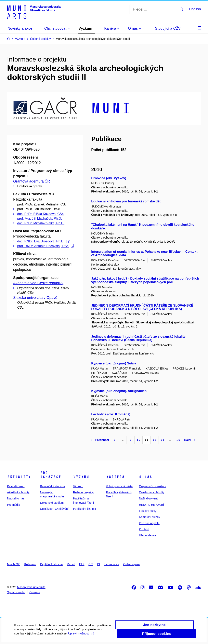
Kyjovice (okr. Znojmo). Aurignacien (119, 391)
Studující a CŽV (168, 28)
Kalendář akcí (16, 486)
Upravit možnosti (81, 638)
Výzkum (81, 477)
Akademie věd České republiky (38, 283)
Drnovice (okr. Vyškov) (109, 178)
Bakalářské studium (52, 486)
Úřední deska (147, 535)
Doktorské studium (52, 503)
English (195, 9)
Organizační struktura (153, 486)
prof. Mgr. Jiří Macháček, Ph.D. (40, 219)
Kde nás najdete (149, 523)
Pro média (14, 505)
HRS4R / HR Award (151, 505)
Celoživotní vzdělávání (54, 509)
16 (178, 440)
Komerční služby (149, 517)
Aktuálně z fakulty (18, 492)
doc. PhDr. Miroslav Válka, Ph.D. (41, 223)
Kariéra (115, 477)
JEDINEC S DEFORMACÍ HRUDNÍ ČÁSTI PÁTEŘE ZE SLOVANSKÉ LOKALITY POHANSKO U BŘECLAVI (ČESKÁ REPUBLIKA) (142, 307)
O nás (146, 477)
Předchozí (100, 440)
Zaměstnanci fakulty (152, 492)
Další (190, 440)
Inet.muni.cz (111, 564)
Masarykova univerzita (31, 587)
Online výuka (132, 564)
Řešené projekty (83, 492)
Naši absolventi (149, 498)
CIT (91, 564)
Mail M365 (14, 564)
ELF (82, 564)
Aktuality (19, 477)
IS (98, 564)
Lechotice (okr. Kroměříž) (111, 414)
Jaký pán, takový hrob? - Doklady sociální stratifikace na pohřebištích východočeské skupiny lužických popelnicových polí (145, 280)
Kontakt (144, 529)
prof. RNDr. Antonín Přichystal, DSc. (46, 246)
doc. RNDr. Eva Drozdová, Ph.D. (43, 241)
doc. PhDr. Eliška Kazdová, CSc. (41, 214)
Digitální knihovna (51, 564)
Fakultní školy (148, 511)
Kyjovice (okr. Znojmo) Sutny (114, 363)
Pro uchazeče (51, 475)
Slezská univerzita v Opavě (35, 298)
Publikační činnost (85, 509)
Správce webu (16, 592)
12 (154, 440)
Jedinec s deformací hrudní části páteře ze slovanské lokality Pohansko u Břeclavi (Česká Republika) (138, 338)
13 (162, 440)
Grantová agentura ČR (32, 181)
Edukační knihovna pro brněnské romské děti (126, 201)
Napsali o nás (16, 498)
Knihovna (30, 564)
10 (139, 440)
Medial (71, 564)
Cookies (35, 592)
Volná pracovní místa (119, 486)
